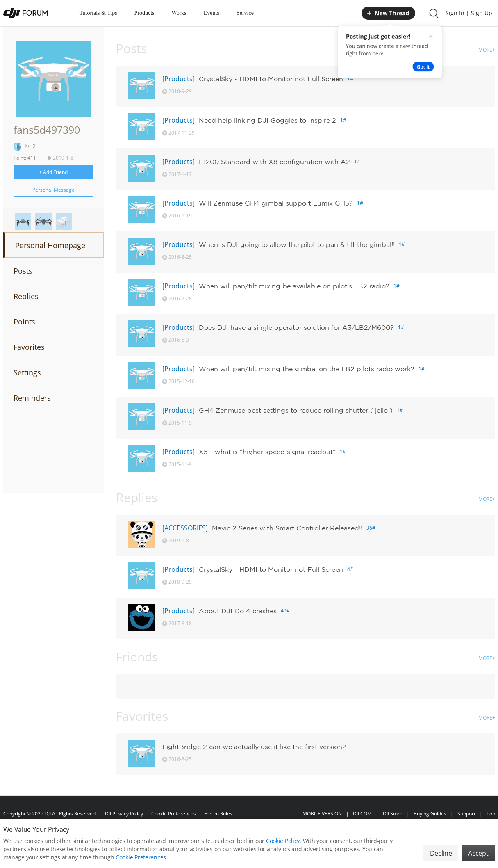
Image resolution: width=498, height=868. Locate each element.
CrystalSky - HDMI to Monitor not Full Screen (271, 79)
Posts (23, 271)
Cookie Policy (283, 844)
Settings (27, 372)
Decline (441, 856)
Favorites (29, 347)
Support (466, 814)
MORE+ (487, 50)
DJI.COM (362, 814)
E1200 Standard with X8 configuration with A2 (274, 162)
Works (179, 13)
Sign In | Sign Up (469, 13)
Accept (478, 856)
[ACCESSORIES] (185, 528)
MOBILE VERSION (322, 814)
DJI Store (393, 814)
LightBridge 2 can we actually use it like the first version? (254, 747)
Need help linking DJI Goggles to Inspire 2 (267, 120)
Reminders (32, 398)
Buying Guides (430, 814)
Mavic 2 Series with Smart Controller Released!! (287, 528)
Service (245, 13)
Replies (26, 296)
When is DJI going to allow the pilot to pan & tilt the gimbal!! (297, 244)
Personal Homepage (50, 245)
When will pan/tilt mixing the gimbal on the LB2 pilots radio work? (307, 369)
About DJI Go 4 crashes (238, 611)
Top (491, 814)
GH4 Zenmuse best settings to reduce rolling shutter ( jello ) (296, 410)
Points (24, 322)
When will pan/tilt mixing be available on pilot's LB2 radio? (294, 286)
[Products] (179, 79)
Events (211, 13)
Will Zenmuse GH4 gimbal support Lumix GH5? (276, 203)
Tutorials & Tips (98, 13)
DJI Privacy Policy (124, 814)
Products (144, 13)
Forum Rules (218, 814)
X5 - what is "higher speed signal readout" (267, 452)
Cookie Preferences (174, 814)
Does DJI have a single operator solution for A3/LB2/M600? (296, 327)
